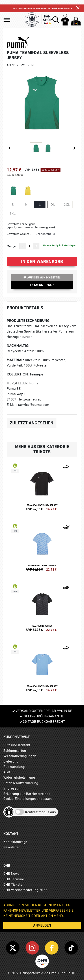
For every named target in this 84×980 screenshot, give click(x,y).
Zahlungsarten (15, 750)
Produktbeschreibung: (29, 321)
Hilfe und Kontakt (17, 745)
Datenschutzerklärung (21, 783)
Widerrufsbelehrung (19, 777)
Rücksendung (14, 767)
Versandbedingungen (20, 756)
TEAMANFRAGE (42, 285)
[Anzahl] (29, 246)
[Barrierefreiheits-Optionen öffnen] (9, 812)
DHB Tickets (13, 884)
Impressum (12, 788)
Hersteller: (18, 383)
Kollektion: (18, 374)
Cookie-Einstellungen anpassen (28, 799)
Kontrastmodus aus (40, 812)
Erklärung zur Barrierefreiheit (27, 794)
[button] (7, 20)
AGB (7, 772)
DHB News (11, 873)
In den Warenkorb (42, 261)
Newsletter (12, 847)
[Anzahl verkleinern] (23, 246)
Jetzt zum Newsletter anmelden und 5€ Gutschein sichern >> (42, 8)
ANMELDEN (42, 925)
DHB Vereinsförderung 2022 (25, 890)
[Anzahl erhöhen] (36, 246)
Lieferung (11, 761)
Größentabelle (45, 234)
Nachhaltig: (18, 346)
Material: (15, 360)
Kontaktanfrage (15, 842)
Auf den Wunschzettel (42, 278)
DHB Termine (14, 879)
